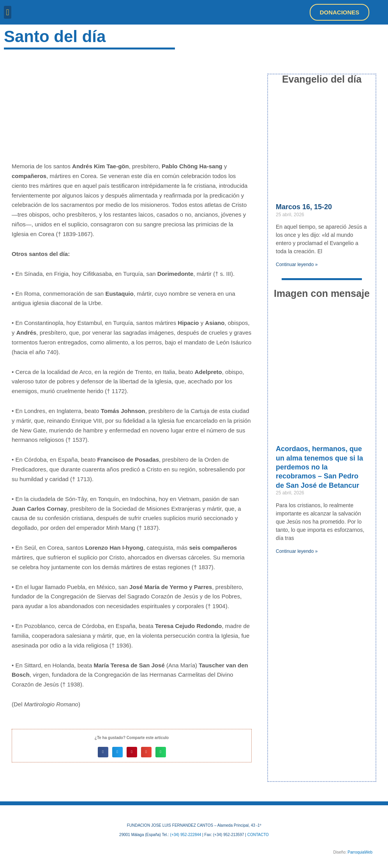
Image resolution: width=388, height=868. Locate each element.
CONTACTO (258, 835)
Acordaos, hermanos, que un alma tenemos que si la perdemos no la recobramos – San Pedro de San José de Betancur (319, 467)
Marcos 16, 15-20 (304, 207)
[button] (8, 12)
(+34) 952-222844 (186, 835)
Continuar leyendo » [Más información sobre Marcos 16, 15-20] (297, 265)
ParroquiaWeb (360, 852)
